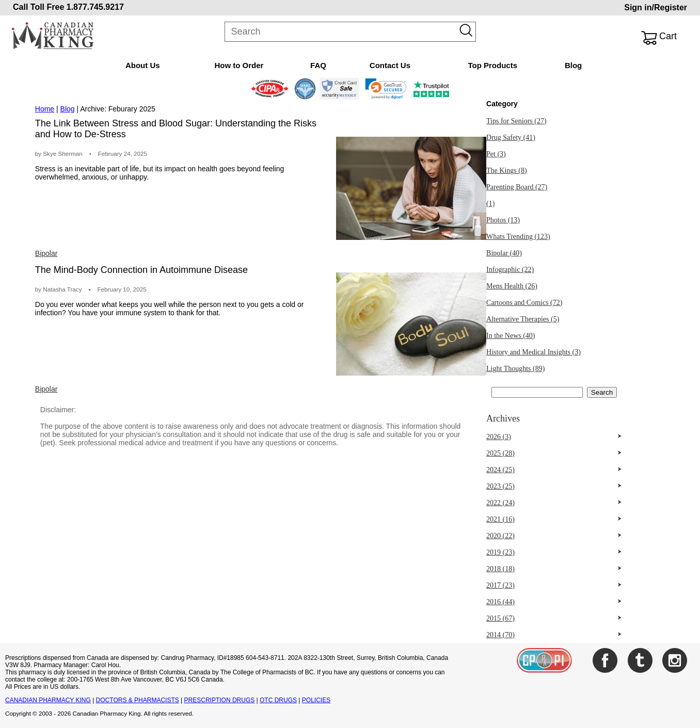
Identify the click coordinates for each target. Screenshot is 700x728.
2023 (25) (500, 486)
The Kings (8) (507, 171)
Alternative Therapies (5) (523, 319)
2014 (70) (500, 635)
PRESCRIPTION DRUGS (220, 700)
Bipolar (46, 253)
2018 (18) (500, 569)
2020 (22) (500, 536)
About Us (143, 65)
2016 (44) (500, 602)
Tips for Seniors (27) (516, 121)
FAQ (318, 65)
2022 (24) (500, 503)
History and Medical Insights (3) (534, 352)
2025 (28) (500, 453)
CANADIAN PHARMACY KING (48, 700)
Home (45, 109)
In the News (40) (511, 336)
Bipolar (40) (504, 253)
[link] (386, 89)
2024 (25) (500, 470)
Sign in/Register (656, 7)
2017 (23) (500, 585)
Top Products (492, 65)
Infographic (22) (510, 270)
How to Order (239, 65)
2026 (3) (499, 437)
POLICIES (316, 700)
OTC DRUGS (278, 700)
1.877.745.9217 (95, 7)
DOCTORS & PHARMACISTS (138, 700)
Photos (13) (503, 220)
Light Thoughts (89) (515, 369)
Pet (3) (496, 154)
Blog (573, 65)
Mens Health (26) (512, 286)
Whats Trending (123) (518, 237)
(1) (490, 204)
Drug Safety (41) (511, 137)
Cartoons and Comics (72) (524, 303)
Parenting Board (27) (517, 187)
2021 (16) (500, 519)
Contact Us (390, 65)
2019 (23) (500, 552)
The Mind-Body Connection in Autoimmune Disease (141, 270)
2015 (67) (500, 618)
